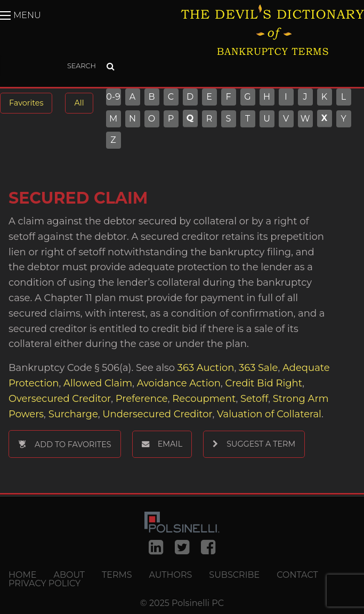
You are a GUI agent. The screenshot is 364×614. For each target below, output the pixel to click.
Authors (171, 575)
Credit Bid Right (264, 383)
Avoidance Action (179, 383)
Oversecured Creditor (60, 399)
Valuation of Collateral (269, 414)
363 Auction (206, 368)
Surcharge (73, 414)
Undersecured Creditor (157, 414)
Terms (117, 575)
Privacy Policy (45, 584)
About (69, 575)
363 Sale (258, 368)
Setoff (254, 399)
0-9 (113, 97)
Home (22, 575)
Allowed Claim (98, 383)
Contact (297, 575)
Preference (142, 399)
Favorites (26, 103)
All (79, 103)
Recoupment (204, 399)
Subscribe (234, 575)
